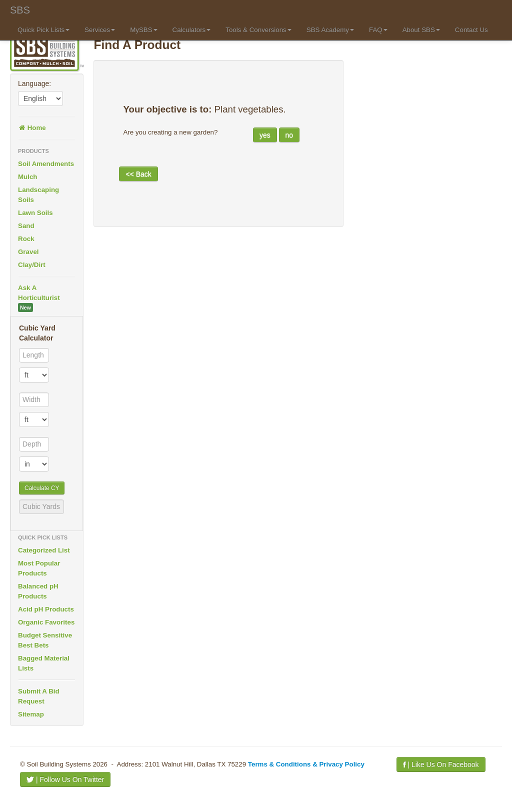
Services (100, 30)
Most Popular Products (39, 568)
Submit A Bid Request (39, 696)
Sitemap (31, 714)
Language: (34, 83)
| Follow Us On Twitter (65, 779)
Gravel (28, 252)
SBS (20, 10)
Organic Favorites (46, 622)
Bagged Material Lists (44, 663)
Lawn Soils (35, 213)
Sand (26, 226)
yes (265, 135)
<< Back (138, 174)
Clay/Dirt (32, 265)
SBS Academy (330, 30)
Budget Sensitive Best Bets (45, 640)
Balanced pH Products (38, 591)
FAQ (378, 30)
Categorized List (44, 550)
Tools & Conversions (258, 30)
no (289, 135)
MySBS (143, 30)
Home (32, 128)
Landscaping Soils (38, 195)
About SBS (421, 30)
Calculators (192, 30)
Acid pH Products (46, 609)
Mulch (28, 177)
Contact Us (471, 30)
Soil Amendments (46, 164)
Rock (26, 239)
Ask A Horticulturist (39, 298)
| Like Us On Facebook (441, 764)
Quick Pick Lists (43, 30)
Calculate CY (42, 488)
